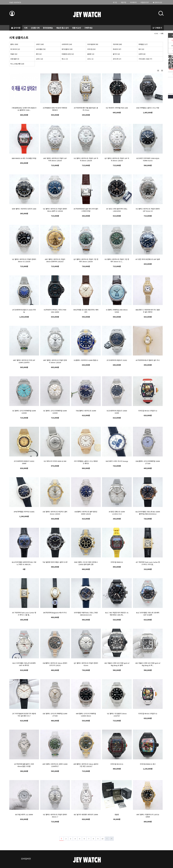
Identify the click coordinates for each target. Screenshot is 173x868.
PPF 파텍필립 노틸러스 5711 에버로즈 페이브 (86, 462)
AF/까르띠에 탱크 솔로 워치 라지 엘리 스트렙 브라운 (86, 210)
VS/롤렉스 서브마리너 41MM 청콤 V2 (86, 360)
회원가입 (124, 2)
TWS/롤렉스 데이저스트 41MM (86, 411)
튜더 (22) (141, 49)
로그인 (115, 2)
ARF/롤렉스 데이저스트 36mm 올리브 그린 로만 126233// (86, 765)
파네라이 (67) (117, 49)
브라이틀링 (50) (41, 49)
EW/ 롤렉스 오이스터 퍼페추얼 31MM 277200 (55, 715)
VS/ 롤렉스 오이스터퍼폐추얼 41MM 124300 (24, 412)
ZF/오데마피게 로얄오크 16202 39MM (24, 462)
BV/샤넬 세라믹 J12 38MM (24, 814)
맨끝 (112, 839)
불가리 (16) (116, 54)
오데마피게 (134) (67, 44)
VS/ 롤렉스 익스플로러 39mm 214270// (117, 715)
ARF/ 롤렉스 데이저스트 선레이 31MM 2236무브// (55, 765)
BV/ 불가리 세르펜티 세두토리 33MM (86, 814)
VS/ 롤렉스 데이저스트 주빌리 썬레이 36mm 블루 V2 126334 (55, 210)
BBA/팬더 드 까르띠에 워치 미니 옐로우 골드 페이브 (148, 311)
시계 (162, 33)
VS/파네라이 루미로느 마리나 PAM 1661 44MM (55, 311)
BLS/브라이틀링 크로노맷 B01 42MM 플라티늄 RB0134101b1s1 (148, 513)
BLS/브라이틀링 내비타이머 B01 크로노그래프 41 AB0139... (24, 563)
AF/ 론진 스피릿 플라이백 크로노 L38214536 (117, 210)
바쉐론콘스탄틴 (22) (68, 54)
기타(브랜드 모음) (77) (145, 59)
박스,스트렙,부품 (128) (17, 64)
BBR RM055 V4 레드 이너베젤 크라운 (24, 158)
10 (102, 839)
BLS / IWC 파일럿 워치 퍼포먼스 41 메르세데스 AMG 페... (117, 614)
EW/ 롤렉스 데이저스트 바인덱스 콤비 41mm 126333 (55, 513)
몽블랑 (117, 814)
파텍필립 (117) (143, 44)
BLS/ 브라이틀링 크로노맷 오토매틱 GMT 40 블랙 (148, 614)
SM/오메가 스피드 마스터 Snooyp (117, 461)
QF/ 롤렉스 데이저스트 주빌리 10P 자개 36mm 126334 (117, 159)
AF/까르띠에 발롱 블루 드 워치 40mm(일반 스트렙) (24, 765)
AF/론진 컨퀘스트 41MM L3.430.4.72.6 (117, 513)
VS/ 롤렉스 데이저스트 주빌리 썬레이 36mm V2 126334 (24, 260)
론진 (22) (39, 54)
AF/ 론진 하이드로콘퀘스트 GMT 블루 (148, 259)
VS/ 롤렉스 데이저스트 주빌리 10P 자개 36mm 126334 (86, 159)
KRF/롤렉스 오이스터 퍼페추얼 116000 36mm (86, 715)
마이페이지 (133, 2)
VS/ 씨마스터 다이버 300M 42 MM (55, 461)
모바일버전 (26, 859)
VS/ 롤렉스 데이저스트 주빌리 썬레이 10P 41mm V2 (148, 210)
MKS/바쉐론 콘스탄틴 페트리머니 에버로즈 (86, 311)
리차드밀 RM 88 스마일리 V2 (148, 411)
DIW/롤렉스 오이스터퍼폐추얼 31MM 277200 (148, 462)
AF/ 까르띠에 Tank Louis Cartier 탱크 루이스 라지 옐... (148, 563)
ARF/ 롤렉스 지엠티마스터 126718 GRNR (148, 816)
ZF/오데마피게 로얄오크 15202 (117, 360)
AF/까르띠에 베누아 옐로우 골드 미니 (148, 360)
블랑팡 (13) (91, 54)
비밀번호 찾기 (145, 2)
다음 (107, 839)
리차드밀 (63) (91, 49)
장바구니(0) (157, 2)
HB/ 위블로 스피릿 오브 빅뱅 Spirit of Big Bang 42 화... (148, 664)
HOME (156, 33)
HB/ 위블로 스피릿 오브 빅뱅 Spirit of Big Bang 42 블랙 (117, 664)
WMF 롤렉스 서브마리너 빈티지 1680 (24, 209)
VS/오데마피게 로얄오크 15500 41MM (117, 412)
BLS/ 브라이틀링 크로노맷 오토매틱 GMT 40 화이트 (24, 664)
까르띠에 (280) (117, 44)
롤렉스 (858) (14, 44)
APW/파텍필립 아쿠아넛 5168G (24, 512)
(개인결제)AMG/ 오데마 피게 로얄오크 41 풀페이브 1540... (24, 109)
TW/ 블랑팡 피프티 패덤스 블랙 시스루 (55, 562)
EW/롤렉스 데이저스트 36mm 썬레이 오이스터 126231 (55, 664)
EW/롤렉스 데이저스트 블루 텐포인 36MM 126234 (86, 513)
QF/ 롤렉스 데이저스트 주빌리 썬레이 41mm (86, 664)
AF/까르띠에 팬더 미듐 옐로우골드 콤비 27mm (86, 109)
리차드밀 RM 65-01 (117, 764)
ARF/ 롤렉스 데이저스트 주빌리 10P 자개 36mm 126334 (55, 159)
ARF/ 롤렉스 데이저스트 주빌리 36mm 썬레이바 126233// (55, 260)
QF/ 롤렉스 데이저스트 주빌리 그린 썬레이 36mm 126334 (86, 260)
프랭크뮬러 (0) (15, 59)
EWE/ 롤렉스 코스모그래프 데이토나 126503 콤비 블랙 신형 (86, 563)
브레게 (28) (142, 54)
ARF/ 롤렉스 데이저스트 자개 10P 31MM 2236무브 (24, 361)
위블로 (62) (14, 54)
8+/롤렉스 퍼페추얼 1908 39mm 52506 (117, 311)
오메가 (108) (40, 44)
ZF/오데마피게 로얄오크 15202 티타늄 (24, 311)
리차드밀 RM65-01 (117, 562)
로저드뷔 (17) (117, 59)
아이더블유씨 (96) (93, 44)
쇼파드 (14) (39, 59)
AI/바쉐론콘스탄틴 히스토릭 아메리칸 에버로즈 (55, 109)
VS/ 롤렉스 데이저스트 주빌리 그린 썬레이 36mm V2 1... (117, 260)
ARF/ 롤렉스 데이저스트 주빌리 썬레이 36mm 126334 (55, 361)
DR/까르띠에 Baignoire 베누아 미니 (55, 613)
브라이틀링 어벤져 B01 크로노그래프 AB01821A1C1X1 (86, 614)
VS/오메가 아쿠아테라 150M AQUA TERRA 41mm (148, 159)
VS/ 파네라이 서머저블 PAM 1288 (117, 108)
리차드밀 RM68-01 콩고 (148, 764)
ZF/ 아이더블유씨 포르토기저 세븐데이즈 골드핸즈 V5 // (24, 715)
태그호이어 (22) (15, 49)
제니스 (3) (65, 59)
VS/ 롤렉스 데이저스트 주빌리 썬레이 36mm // (55, 816)
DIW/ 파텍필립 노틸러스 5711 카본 (148, 108)
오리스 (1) (90, 59)
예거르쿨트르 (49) (67, 49)
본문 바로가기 (0, 5)
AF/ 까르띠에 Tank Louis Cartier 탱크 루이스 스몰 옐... (24, 614)
